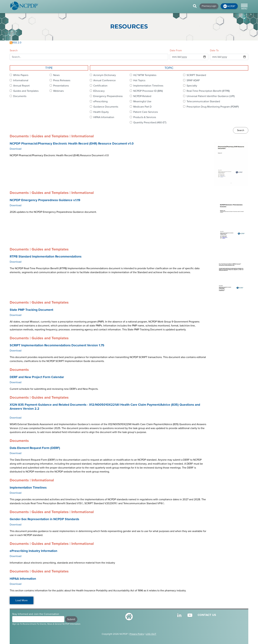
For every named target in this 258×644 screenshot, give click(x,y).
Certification (100, 86)
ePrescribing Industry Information (33, 551)
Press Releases (62, 80)
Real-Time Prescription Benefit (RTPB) (208, 91)
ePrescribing (100, 101)
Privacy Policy (137, 634)
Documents (20, 96)
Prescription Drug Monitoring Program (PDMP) (213, 107)
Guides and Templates (26, 91)
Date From (176, 50)
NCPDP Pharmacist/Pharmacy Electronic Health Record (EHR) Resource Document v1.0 (72, 144)
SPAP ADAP (193, 80)
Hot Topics (139, 80)
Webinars (58, 91)
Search (14, 50)
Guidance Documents (106, 107)
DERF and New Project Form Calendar (37, 377)
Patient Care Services (146, 112)
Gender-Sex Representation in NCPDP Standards (44, 519)
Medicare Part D (142, 107)
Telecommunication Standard (203, 101)
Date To (214, 50)
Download (16, 149)
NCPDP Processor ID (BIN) (148, 91)
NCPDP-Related (142, 96)
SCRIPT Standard (196, 75)
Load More (22, 600)
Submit (71, 619)
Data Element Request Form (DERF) (35, 448)
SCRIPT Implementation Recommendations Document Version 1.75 (57, 345)
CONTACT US (207, 615)
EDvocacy (99, 91)
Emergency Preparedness (108, 96)
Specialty (192, 86)
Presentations (61, 86)
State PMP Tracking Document (31, 310)
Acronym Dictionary (105, 75)
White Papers (21, 75)
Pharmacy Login (209, 6)
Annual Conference (104, 80)
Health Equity (101, 112)
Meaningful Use (142, 101)
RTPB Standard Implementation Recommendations (46, 257)
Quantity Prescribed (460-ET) (150, 123)
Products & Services (145, 117)
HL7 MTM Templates (145, 75)
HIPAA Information (104, 117)
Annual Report (21, 86)
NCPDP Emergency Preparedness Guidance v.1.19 (45, 200)
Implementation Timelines (148, 86)
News (56, 75)
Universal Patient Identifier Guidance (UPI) (211, 96)
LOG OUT (151, 634)
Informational (21, 80)
